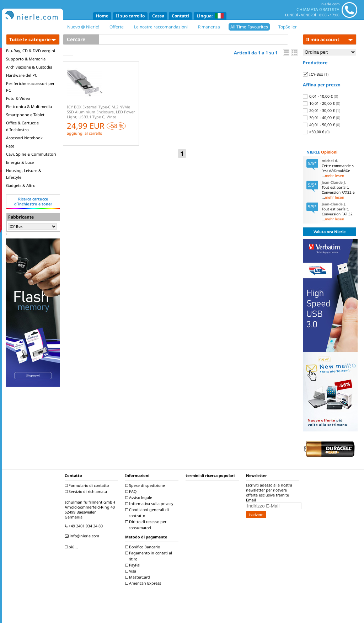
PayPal (134, 565)
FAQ (132, 492)
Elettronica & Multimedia (29, 106)
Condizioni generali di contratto (148, 513)
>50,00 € (316, 132)
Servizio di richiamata (87, 492)
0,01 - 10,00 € (320, 96)
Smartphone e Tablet (25, 115)
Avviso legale (140, 498)
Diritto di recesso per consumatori (147, 525)
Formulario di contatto (88, 485)
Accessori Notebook (24, 138)
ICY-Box (316, 74)
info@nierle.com (83, 536)
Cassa (158, 16)
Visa (132, 571)
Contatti (180, 16)
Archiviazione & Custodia (29, 67)
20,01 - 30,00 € (322, 111)
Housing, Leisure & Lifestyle (24, 174)
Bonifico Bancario (143, 547)
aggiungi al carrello (84, 133)
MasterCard (138, 577)
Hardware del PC (22, 75)
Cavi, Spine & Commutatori (31, 154)
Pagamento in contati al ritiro (149, 556)
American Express (144, 583)
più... (72, 547)
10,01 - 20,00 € (322, 103)
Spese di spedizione (146, 485)
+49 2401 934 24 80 (85, 526)
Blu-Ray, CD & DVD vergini (31, 51)
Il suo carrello (130, 16)
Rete (10, 146)
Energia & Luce (20, 162)
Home (102, 16)
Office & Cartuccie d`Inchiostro (22, 126)
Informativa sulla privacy (150, 504)
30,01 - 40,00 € (322, 118)
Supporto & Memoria (26, 59)
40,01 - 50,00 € (322, 125)
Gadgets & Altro (21, 185)
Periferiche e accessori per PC (30, 87)
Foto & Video (18, 98)
